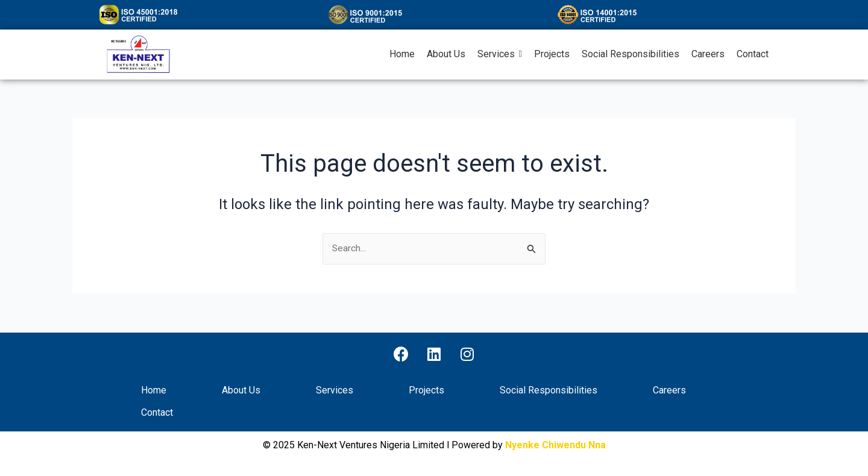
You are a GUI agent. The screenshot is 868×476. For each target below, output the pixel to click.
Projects (426, 391)
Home (154, 391)
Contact (157, 413)
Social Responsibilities (549, 391)
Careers (669, 391)
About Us (241, 391)
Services (335, 391)
